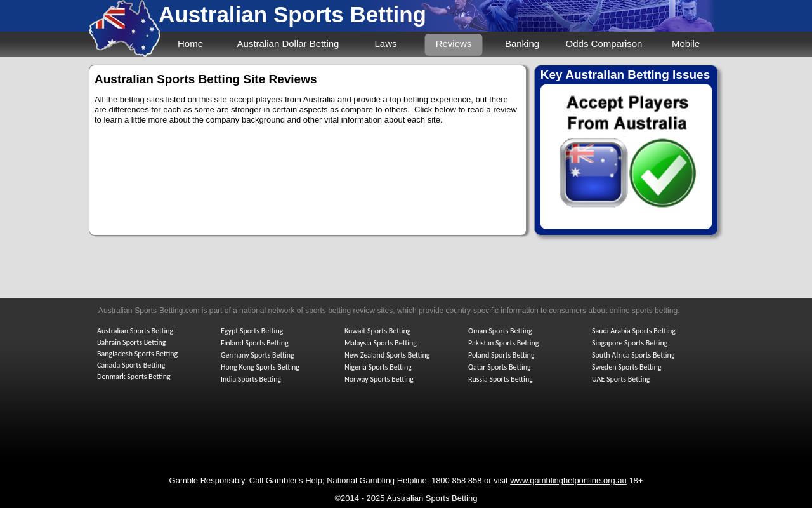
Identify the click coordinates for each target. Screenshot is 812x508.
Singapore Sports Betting (630, 343)
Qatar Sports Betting (500, 367)
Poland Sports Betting (501, 355)
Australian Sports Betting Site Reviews (206, 79)
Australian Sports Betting (292, 14)
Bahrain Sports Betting (131, 342)
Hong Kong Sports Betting (260, 367)
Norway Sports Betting (379, 379)
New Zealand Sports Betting (387, 355)
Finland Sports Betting (255, 343)
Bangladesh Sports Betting (137, 354)
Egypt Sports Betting (252, 331)
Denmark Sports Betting (134, 377)
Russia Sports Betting (501, 379)
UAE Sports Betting (621, 379)
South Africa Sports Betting (633, 355)
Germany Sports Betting (258, 355)
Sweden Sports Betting (627, 367)
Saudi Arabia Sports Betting (634, 331)
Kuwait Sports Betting (377, 331)
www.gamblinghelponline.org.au (568, 480)
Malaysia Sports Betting (381, 343)
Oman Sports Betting (500, 331)
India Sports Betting (251, 379)
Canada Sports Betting (131, 365)
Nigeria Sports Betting (378, 367)
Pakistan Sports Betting (504, 343)
